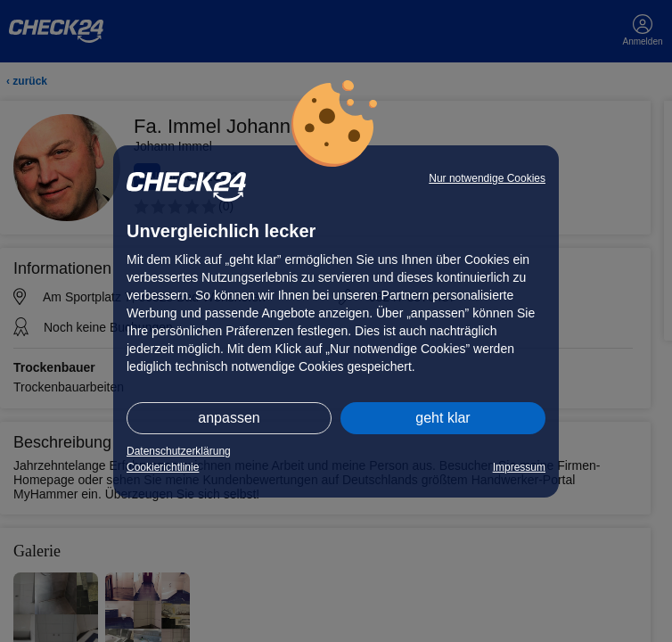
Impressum (519, 467)
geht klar (443, 418)
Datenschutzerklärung (179, 451)
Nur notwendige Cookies (487, 178)
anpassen (229, 418)
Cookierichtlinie (163, 467)
